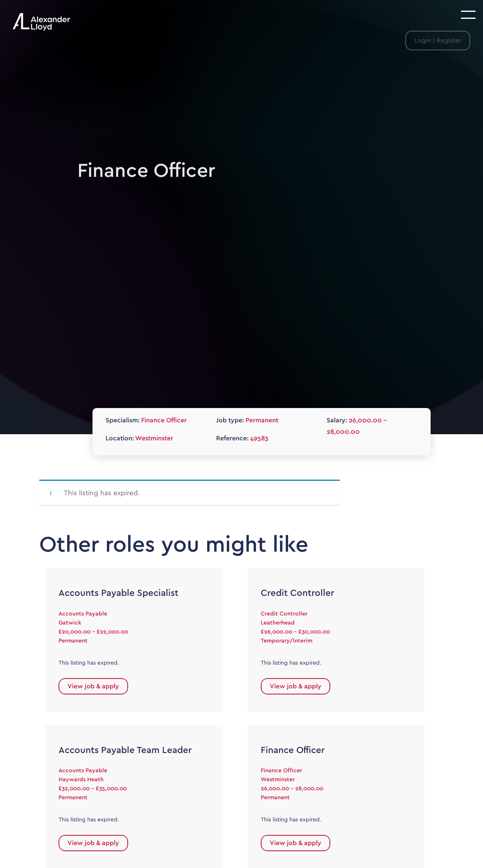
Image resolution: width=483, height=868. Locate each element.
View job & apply (93, 686)
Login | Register (438, 41)
